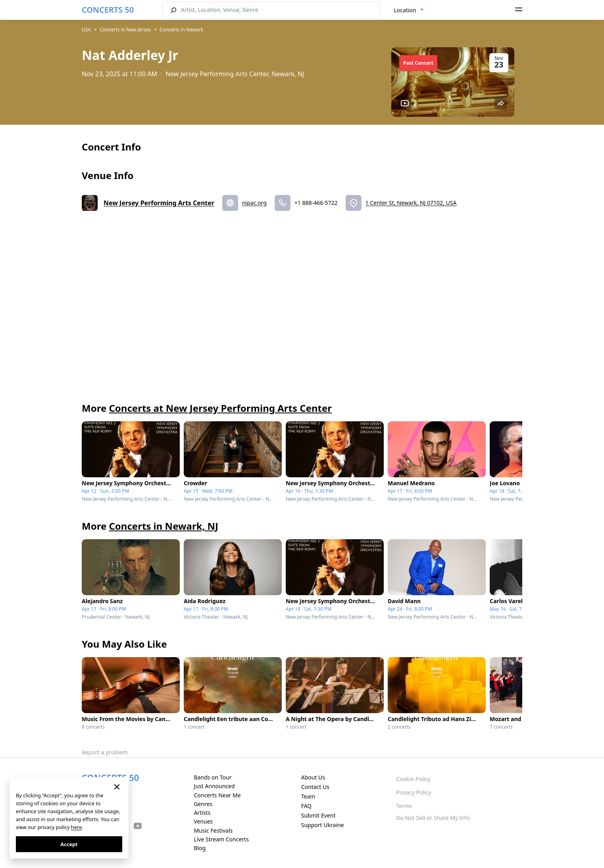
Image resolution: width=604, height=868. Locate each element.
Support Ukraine (323, 825)
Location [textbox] (405, 10)
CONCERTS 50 (108, 10)
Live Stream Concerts (221, 839)
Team (308, 796)
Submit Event (318, 815)
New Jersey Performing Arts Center (159, 203)
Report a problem (105, 752)
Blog (200, 848)
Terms (404, 806)
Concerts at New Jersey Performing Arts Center (220, 408)
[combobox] (409, 10)
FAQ (307, 806)
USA (86, 30)
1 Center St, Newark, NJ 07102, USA (411, 203)
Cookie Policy (413, 779)
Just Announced (214, 786)
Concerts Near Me (217, 795)
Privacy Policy (414, 792)
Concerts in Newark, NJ (164, 526)
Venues (203, 821)
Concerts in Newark (182, 30)
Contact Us (315, 787)
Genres (203, 804)
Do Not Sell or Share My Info (433, 818)
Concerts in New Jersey (125, 30)
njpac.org (254, 203)
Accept (69, 844)
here (76, 827)
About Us (313, 777)
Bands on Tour (213, 777)
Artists (202, 813)
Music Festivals (213, 830)
